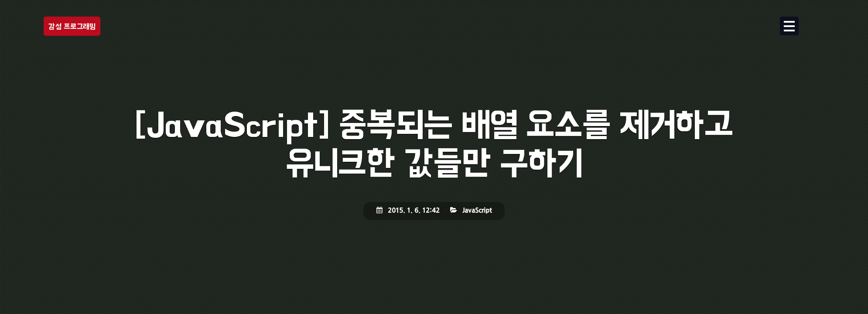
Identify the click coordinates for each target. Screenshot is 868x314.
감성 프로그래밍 (72, 26)
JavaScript (477, 211)
